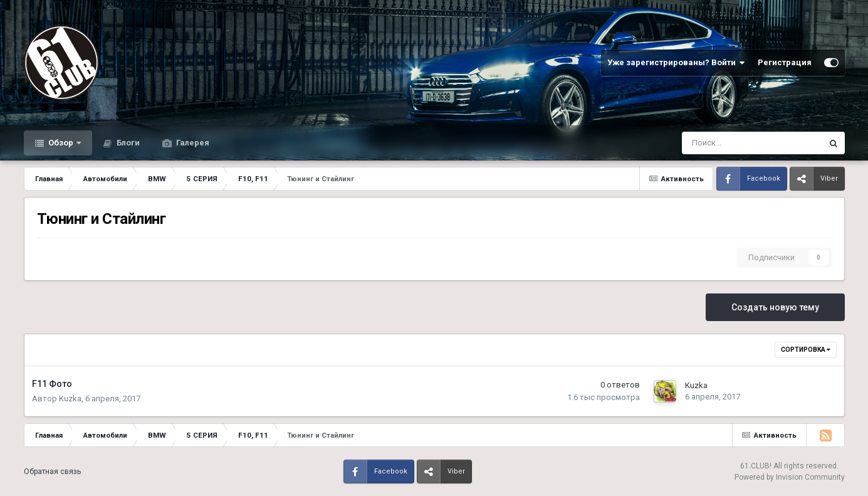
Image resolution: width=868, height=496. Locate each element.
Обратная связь (52, 472)
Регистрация (785, 62)
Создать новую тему (775, 307)
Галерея (192, 143)
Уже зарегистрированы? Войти (676, 63)
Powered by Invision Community (790, 477)
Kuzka (70, 398)
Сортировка (806, 350)
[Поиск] (719, 143)
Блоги (127, 143)
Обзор (61, 143)
